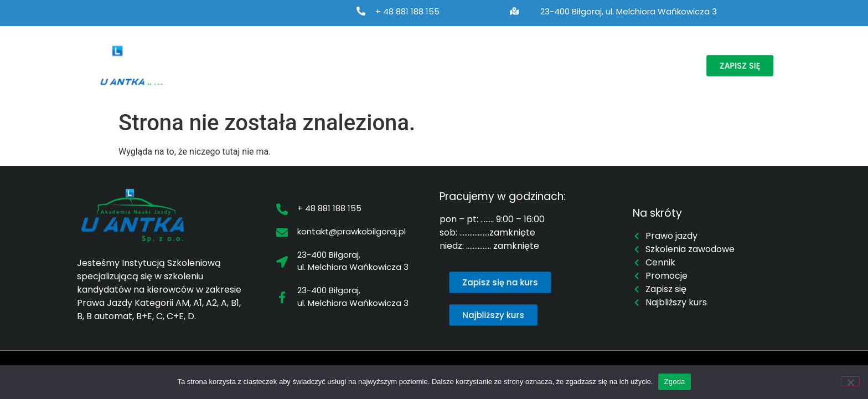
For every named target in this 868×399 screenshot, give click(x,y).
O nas (215, 65)
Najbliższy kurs (483, 65)
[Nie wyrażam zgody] (850, 381)
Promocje (602, 65)
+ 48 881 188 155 (407, 11)
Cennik (547, 65)
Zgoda (674, 382)
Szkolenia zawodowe (384, 65)
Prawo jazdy (285, 65)
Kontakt (659, 65)
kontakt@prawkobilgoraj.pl (352, 231)
